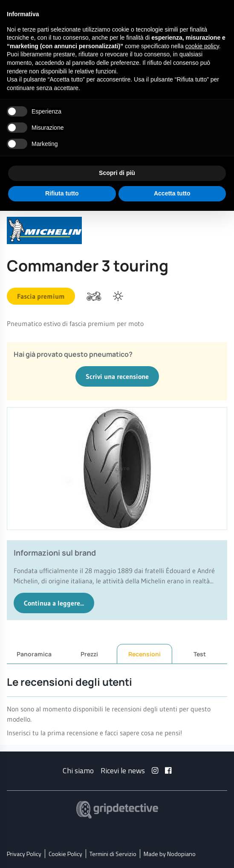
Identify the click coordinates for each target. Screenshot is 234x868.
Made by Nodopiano (170, 853)
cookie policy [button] (202, 46)
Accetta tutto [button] (172, 193)
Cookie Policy (65, 853)
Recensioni (144, 654)
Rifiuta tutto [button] (62, 193)
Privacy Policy (24, 853)
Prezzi (89, 654)
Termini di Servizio (113, 853)
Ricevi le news (123, 770)
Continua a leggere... (54, 603)
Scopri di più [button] (117, 173)
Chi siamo (78, 770)
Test (200, 654)
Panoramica (34, 654)
